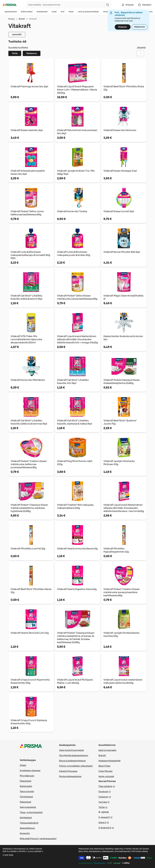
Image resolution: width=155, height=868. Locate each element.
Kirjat (54, 12)
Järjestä (141, 48)
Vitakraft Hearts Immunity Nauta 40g (77, 549)
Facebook (105, 791)
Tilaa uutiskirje (107, 786)
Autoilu (149, 12)
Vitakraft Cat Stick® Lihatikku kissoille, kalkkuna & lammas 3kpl (29, 422)
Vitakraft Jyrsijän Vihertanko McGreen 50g (119, 463)
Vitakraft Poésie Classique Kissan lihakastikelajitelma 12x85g (122, 382)
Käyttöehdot (26, 818)
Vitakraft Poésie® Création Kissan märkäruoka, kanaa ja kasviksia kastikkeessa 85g (122, 592)
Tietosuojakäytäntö (29, 823)
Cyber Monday (105, 771)
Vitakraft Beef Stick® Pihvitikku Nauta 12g (31, 591)
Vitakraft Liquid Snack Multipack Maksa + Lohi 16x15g (75, 681)
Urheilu (106, 12)
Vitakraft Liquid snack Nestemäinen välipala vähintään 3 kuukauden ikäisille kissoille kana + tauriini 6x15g (124, 508)
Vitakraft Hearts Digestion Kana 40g (77, 589)
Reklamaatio (26, 786)
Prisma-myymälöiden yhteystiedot (76, 766)
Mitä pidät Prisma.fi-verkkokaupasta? (38, 839)
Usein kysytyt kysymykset (71, 750)
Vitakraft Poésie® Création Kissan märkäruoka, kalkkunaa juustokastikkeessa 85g (29, 464)
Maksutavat (25, 802)
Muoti (71, 12)
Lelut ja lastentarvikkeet (88, 12)
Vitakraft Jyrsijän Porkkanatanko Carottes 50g (122, 634)
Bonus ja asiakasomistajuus (72, 761)
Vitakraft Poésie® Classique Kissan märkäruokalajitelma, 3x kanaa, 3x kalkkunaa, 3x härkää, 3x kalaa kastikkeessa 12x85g (76, 638)
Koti (63, 12)
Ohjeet (23, 765)
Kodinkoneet (42, 12)
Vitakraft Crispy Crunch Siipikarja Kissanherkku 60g (29, 722)
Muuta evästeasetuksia (70, 777)
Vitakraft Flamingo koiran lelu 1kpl (29, 87)
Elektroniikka (27, 12)
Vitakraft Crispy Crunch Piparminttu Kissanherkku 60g (30, 681)
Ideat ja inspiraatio (107, 750)
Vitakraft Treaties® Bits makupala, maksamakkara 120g (75, 506)
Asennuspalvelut (28, 807)
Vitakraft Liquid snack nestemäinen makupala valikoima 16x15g (123, 681)
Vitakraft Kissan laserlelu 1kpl (27, 130)
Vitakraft (33, 19)
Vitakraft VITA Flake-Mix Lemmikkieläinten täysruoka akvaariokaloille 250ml (26, 339)
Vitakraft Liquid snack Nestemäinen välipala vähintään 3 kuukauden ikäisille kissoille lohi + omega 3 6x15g (78, 339)
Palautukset (26, 781)
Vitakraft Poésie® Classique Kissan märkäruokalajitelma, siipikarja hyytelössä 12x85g (29, 508)
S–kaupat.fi (105, 817)
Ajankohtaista (11, 12)
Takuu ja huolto (27, 792)
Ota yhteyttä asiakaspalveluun (74, 756)
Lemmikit (17, 35)
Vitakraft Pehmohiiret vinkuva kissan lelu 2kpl (77, 132)
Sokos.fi (104, 822)
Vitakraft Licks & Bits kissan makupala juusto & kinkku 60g (74, 254)
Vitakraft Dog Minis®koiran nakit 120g (75, 463)
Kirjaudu (123, 27)
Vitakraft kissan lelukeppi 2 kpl (120, 171)
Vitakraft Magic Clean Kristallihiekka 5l (123, 297)
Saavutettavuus (27, 828)
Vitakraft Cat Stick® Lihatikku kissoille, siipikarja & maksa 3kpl (75, 422)
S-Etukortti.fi (106, 828)
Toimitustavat (26, 797)
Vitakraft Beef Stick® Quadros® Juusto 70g (120, 422)
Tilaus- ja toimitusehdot (31, 812)
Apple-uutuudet (106, 777)
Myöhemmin (139, 27)
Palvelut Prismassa (68, 771)
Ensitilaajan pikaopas (30, 771)
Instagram (105, 797)
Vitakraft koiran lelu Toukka (72, 211)
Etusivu (12, 19)
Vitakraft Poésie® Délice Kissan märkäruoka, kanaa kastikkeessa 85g (77, 297)
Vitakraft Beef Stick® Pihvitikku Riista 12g (124, 88)
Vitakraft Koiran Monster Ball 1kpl (122, 252)
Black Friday (104, 766)
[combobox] (64, 5)
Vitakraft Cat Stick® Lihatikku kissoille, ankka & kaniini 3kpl (26, 297)
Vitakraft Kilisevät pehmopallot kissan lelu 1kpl (28, 172)
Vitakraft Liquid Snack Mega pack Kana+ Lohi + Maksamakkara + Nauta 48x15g (77, 90)
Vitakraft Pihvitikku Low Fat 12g (28, 549)
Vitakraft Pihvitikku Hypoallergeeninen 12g (116, 550)
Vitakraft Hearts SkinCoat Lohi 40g (30, 633)
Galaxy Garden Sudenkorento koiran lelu (123, 338)
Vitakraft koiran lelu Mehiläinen (28, 380)
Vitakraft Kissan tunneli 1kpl (119, 211)
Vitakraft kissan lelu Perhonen (120, 130)
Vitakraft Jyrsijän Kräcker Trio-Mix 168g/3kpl (76, 172)
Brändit (22, 19)
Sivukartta (25, 833)
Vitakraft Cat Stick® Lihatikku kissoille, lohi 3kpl (73, 382)
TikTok (103, 807)
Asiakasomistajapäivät (109, 761)
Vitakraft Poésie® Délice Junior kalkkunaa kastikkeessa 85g (27, 213)
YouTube (104, 802)
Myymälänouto (27, 776)
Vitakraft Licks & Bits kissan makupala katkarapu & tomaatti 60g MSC (30, 255)
